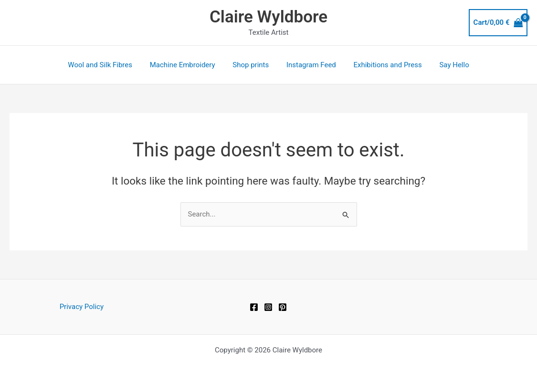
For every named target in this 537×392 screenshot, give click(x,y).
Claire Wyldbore (268, 17)
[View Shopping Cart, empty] (498, 23)
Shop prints (253, 65)
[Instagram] (268, 307)
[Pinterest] (283, 307)
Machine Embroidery (187, 65)
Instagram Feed (310, 65)
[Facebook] (254, 307)
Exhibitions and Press (383, 65)
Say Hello (446, 65)
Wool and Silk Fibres (108, 65)
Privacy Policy (82, 307)
